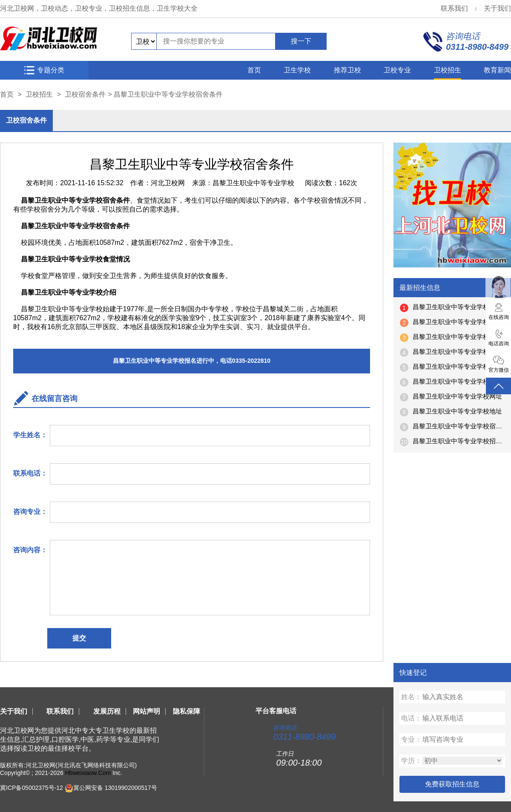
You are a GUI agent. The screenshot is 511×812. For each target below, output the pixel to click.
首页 (254, 70)
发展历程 (107, 711)
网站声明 (146, 711)
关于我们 (497, 8)
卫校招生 (448, 70)
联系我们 (454, 8)
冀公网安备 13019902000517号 (115, 788)
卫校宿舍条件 (85, 94)
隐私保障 (187, 711)
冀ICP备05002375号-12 (32, 788)
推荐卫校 (347, 70)
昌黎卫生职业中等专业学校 (253, 183)
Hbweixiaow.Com (88, 773)
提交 (79, 638)
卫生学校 (297, 70)
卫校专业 (397, 70)
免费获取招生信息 (452, 784)
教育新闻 (497, 70)
